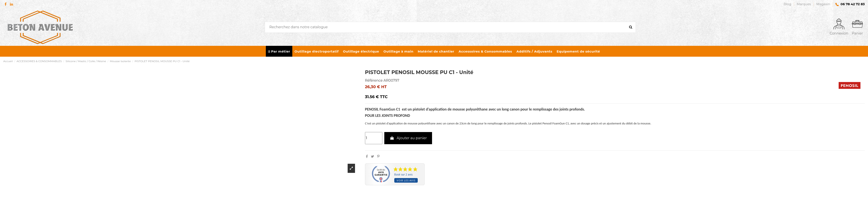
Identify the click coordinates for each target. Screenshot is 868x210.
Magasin (823, 4)
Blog (788, 4)
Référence (374, 80)
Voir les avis (406, 180)
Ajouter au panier (408, 138)
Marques (804, 4)
